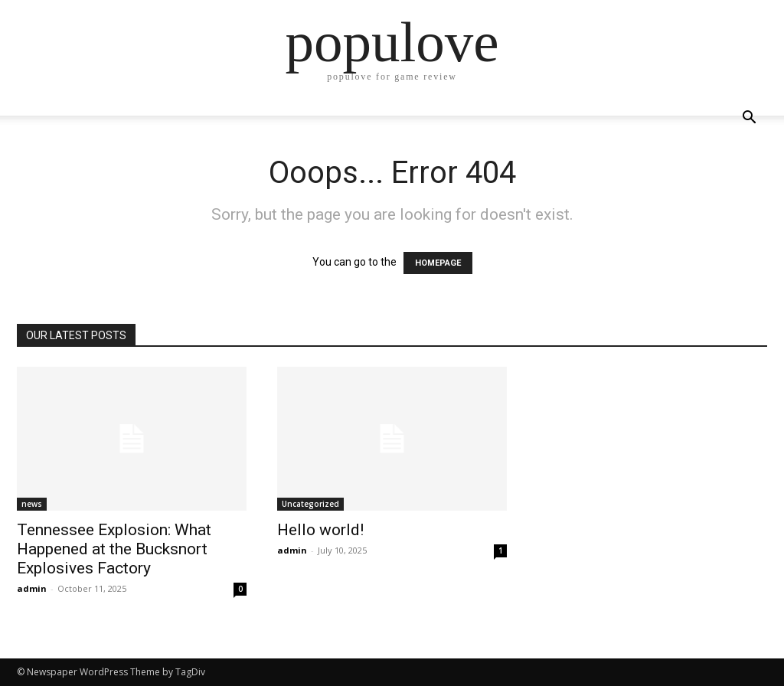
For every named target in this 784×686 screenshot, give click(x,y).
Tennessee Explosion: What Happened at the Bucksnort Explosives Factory (114, 549)
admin (32, 588)
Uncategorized (310, 504)
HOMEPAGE (438, 263)
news (32, 504)
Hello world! (320, 530)
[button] (749, 119)
